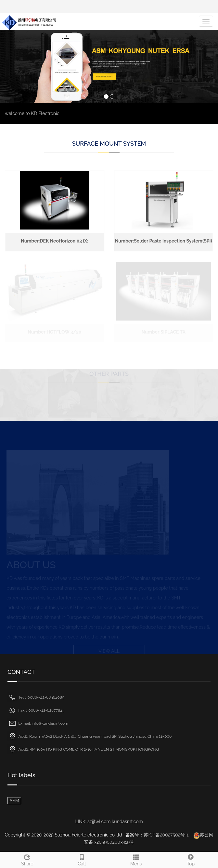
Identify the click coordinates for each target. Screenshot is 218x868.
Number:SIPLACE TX (163, 332)
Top (191, 859)
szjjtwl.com (100, 822)
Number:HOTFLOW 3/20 (54, 332)
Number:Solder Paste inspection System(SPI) (164, 241)
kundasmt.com (127, 822)
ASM (14, 801)
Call (82, 859)
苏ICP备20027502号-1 (166, 835)
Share (27, 859)
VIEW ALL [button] (109, 651)
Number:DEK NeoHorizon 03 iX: (55, 241)
